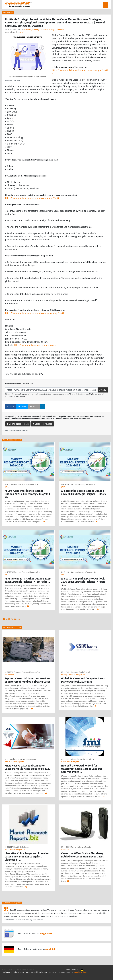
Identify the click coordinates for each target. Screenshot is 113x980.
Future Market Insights (70, 762)
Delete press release (18, 424)
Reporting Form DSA (65, 972)
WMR (22, 32)
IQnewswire (9, 675)
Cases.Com (65, 850)
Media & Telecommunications (26, 759)
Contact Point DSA (49, 972)
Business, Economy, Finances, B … (27, 484)
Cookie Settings (80, 972)
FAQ (3, 972)
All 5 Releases (11, 619)
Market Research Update (14, 762)
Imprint (9, 972)
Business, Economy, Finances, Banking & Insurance (44, 30)
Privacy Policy (19, 972)
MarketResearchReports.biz (15, 850)
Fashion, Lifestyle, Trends (81, 847)
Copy (103, 390)
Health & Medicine (21, 847)
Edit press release (42, 424)
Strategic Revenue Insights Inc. (73, 675)
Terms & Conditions (33, 972)
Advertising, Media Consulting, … (83, 759)
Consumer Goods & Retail (80, 672)
